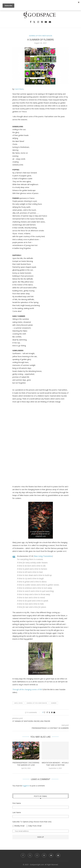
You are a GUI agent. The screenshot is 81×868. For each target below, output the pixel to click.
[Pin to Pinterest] (52, 712)
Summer (54, 703)
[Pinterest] (42, 22)
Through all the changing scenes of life (27, 689)
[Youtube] (46, 22)
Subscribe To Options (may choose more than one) (32, 822)
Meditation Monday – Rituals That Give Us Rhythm (55, 764)
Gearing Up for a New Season (37, 703)
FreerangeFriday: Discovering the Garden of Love (26, 764)
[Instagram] (38, 22)
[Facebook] (31, 22)
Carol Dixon (19, 89)
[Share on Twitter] (49, 712)
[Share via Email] (54, 712)
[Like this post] (44, 712)
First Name (17, 803)
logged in (26, 786)
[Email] (50, 22)
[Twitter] (34, 22)
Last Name (17, 812)
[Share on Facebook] (47, 712)
